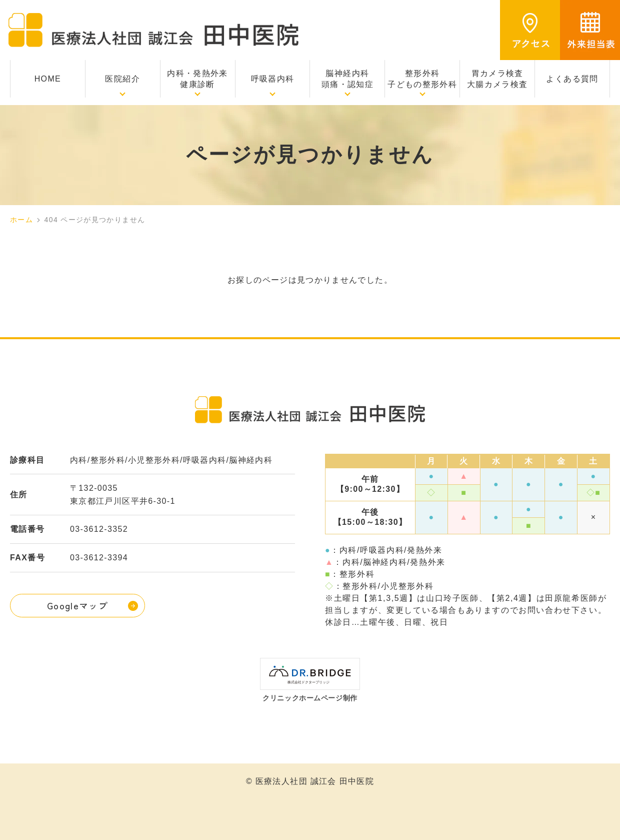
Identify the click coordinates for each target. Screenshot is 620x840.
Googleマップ (77, 605)
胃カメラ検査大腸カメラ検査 (497, 79)
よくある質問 (572, 79)
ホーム (21, 220)
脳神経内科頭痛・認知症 (347, 79)
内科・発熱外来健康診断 (197, 79)
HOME (48, 79)
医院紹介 (122, 79)
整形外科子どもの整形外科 (422, 79)
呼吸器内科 (273, 79)
